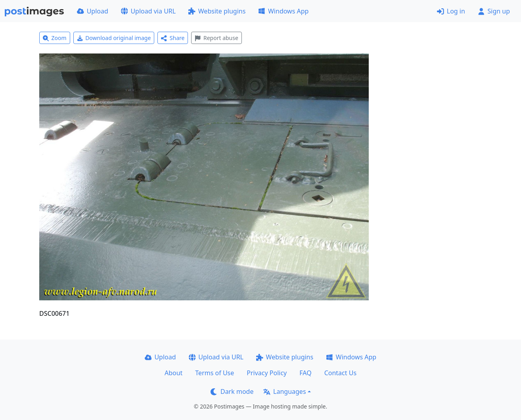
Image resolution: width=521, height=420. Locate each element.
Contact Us (340, 373)
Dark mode (232, 391)
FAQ (305, 373)
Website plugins (217, 11)
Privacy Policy (267, 373)
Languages (284, 391)
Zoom (55, 38)
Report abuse (216, 38)
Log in (451, 11)
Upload (93, 11)
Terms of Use (215, 373)
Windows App (283, 11)
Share (173, 38)
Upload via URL (148, 11)
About (173, 373)
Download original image (114, 38)
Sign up (494, 11)
